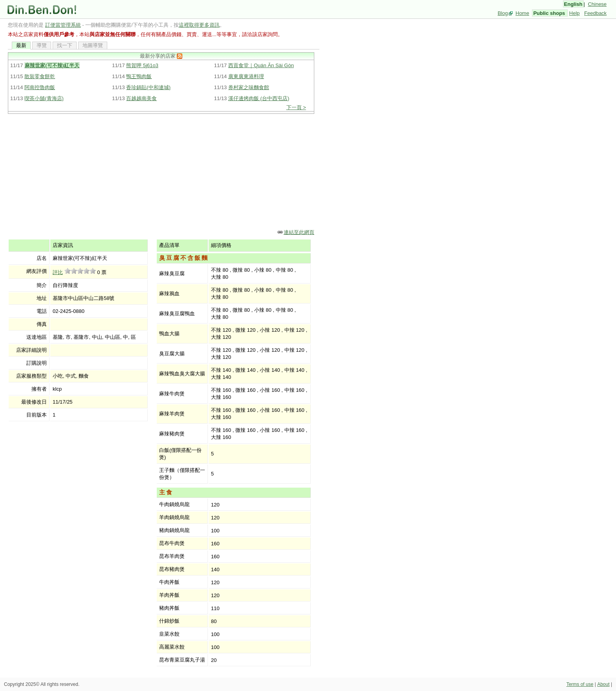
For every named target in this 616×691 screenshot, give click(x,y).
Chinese (597, 4)
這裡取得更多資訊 (199, 25)
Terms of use (580, 684)
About (603, 684)
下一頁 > (296, 107)
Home (522, 13)
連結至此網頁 (299, 232)
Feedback (595, 13)
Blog (503, 13)
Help (575, 13)
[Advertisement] (164, 171)
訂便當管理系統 (63, 25)
